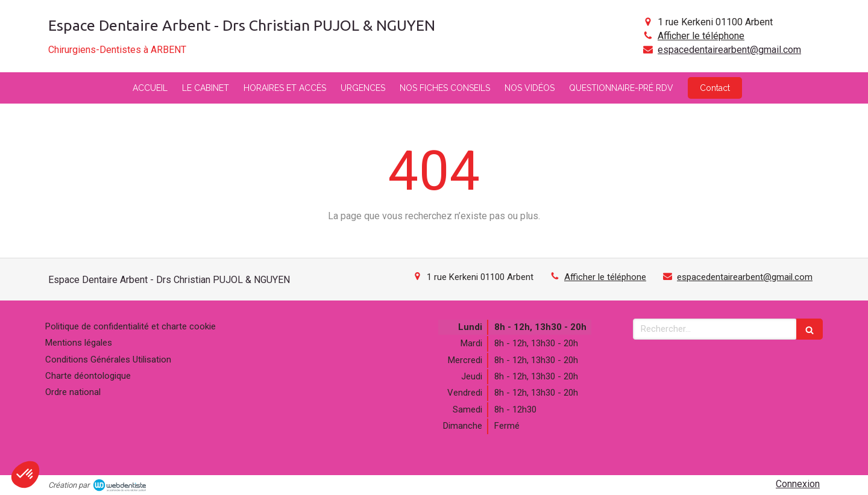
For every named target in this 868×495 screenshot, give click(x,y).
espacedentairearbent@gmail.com (729, 50)
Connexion (798, 484)
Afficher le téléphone (701, 36)
